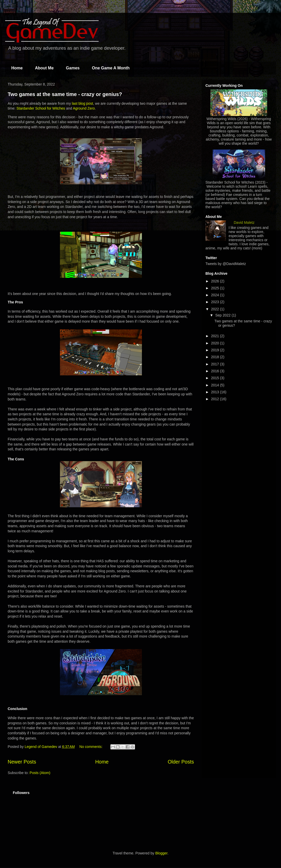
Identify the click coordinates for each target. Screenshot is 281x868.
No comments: (91, 747)
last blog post (83, 103)
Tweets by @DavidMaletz (226, 264)
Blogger (161, 853)
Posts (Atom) (40, 773)
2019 (216, 350)
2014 (216, 385)
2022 (216, 309)
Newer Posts (22, 762)
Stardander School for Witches (41, 108)
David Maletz (244, 223)
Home (17, 68)
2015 (216, 378)
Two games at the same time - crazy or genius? (65, 94)
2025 (216, 288)
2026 (216, 281)
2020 (216, 343)
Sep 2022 (223, 315)
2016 (216, 371)
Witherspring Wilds (221, 119)
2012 (216, 399)
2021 (216, 336)
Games (73, 68)
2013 (216, 392)
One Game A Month (111, 68)
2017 (216, 364)
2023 (216, 302)
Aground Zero (84, 108)
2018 (216, 357)
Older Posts (181, 762)
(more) (257, 248)
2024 (216, 295)
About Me (44, 68)
